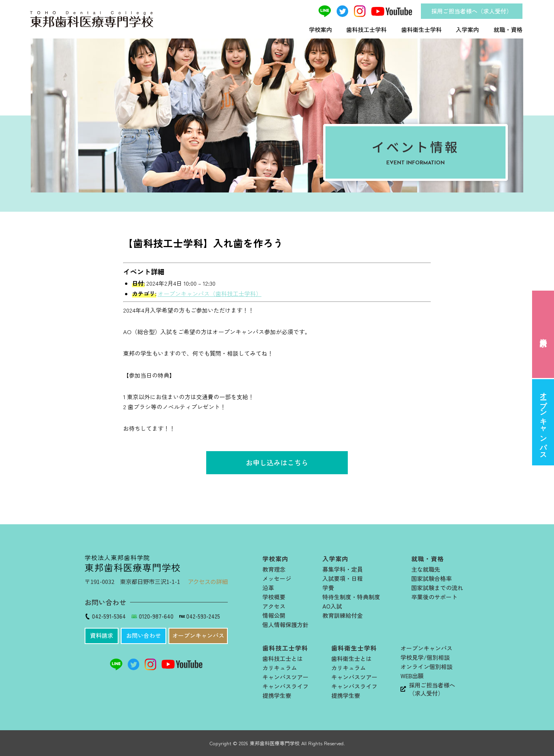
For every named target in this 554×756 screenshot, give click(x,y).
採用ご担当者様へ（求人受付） (472, 11)
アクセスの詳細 (208, 581)
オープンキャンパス (543, 422)
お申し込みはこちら (277, 462)
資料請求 (543, 334)
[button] (102, 636)
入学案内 (467, 29)
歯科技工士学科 (366, 29)
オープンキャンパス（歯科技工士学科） (210, 294)
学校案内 (320, 29)
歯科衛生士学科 (421, 29)
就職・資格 (508, 29)
